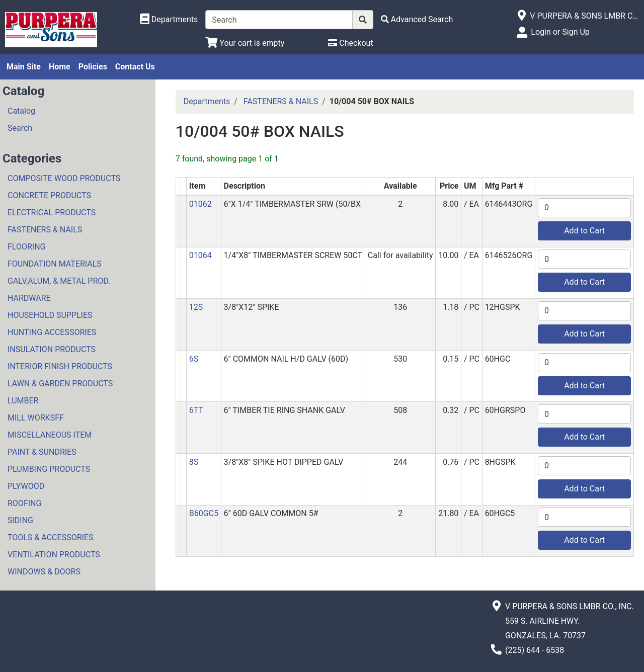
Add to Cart (584, 231)
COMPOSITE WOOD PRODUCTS (64, 178)
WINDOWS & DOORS (44, 572)
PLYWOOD (26, 486)
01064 (200, 255)
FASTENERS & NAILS (45, 230)
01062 (200, 204)
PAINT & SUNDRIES (42, 452)
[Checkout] (350, 43)
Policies (93, 67)
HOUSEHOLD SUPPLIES (50, 315)
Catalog (21, 111)
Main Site (24, 67)
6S (194, 359)
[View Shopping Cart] (245, 43)
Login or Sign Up (560, 32)
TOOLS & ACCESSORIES (50, 537)
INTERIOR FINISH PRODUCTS (60, 366)
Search (20, 128)
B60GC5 (204, 513)
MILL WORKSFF (36, 418)
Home (60, 67)
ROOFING (24, 503)
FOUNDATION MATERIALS (55, 264)
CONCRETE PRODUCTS (49, 195)
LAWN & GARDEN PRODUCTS (60, 384)
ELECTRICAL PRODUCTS (52, 213)
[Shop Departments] (169, 20)
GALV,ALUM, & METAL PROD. (59, 281)
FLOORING (27, 247)
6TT (196, 410)
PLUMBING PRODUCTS (49, 469)
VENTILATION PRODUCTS (54, 555)
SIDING (20, 520)
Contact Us (135, 67)
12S (196, 307)
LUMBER (23, 401)
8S (194, 462)
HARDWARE (29, 298)
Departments (207, 101)
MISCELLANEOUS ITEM (50, 435)
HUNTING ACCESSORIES (52, 332)
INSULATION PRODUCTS (52, 349)
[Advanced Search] (417, 19)
